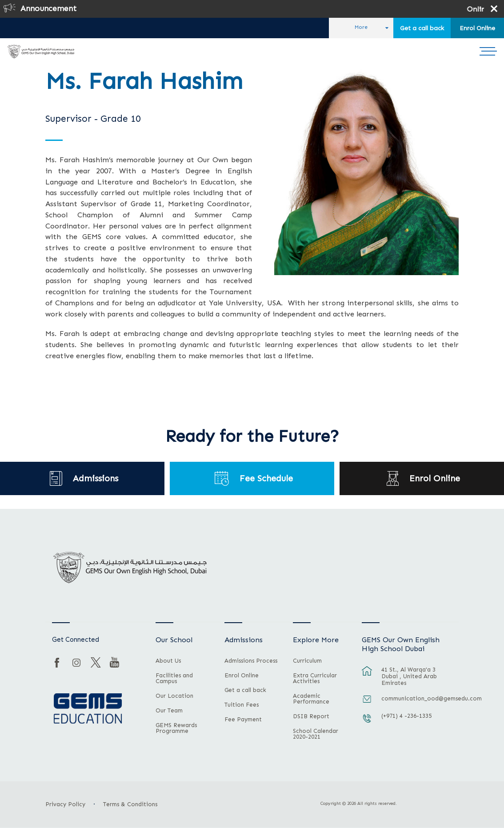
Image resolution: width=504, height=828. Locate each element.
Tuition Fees (242, 705)
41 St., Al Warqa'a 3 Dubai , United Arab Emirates (409, 676)
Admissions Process (251, 661)
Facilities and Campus (174, 678)
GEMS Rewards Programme (176, 728)
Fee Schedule (266, 478)
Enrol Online (477, 28)
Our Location (174, 696)
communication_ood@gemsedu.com (415, 698)
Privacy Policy (65, 804)
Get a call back (422, 28)
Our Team (169, 711)
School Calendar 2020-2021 (316, 734)
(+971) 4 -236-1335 (406, 716)
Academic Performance (311, 699)
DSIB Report (311, 716)
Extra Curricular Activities (315, 678)
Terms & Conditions (130, 804)
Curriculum (307, 661)
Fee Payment (243, 720)
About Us (168, 661)
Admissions (96, 478)
